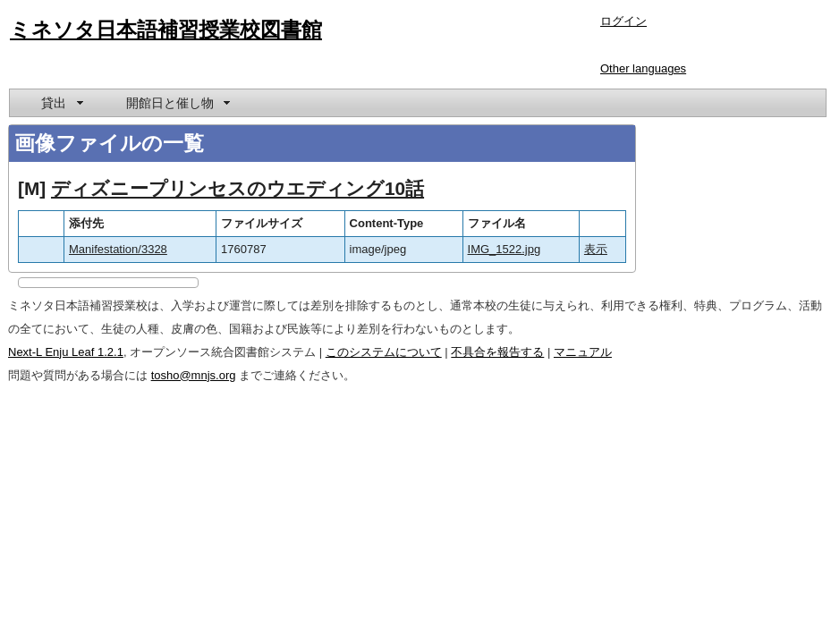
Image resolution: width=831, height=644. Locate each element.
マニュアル (583, 352)
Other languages (643, 68)
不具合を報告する (497, 352)
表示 (596, 249)
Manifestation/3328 (118, 249)
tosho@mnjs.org (194, 375)
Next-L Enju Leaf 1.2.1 (66, 352)
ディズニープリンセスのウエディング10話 (237, 188)
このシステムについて (384, 352)
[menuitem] (61, 103)
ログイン (623, 21)
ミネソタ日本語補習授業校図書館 (166, 30)
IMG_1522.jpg (505, 249)
